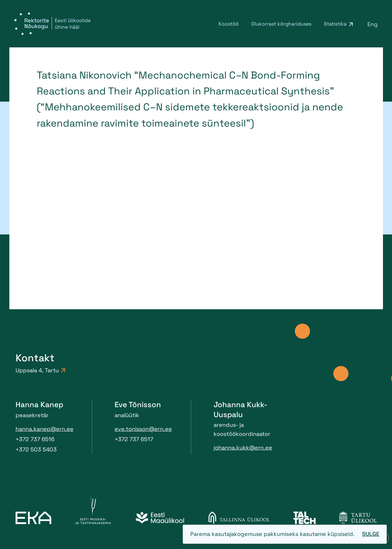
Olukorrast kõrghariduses (281, 24)
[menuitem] (373, 24)
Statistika (335, 24)
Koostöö (229, 24)
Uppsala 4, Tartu (40, 370)
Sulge (371, 534)
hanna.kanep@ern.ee (45, 429)
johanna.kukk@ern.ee (243, 448)
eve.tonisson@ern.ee (143, 429)
